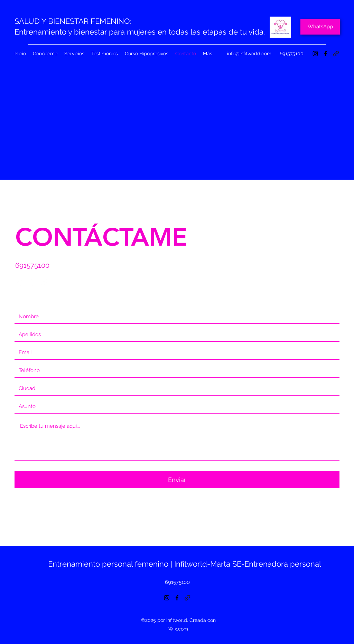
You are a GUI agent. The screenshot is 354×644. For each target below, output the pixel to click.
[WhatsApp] (320, 27)
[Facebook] (326, 54)
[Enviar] (177, 480)
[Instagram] (315, 54)
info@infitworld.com (249, 54)
